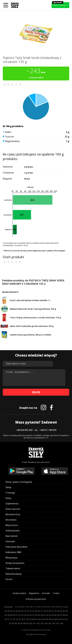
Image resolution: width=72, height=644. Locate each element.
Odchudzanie (13, 531)
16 (48, 607)
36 (39, 611)
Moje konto (12, 525)
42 (55, 611)
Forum (9, 579)
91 (64, 619)
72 (11, 619)
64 (53, 615)
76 (22, 619)
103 (42, 623)
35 (36, 611)
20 (59, 607)
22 (64, 607)
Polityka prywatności (36, 599)
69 (67, 615)
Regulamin (34, 593)
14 (42, 607)
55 (28, 615)
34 (33, 611)
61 (44, 615)
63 (50, 615)
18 (53, 607)
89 (58, 619)
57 (33, 615)
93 (10, 623)
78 (28, 619)
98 (24, 623)
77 (25, 619)
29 (19, 611)
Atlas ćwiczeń (13, 509)
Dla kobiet (11, 520)
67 (61, 615)
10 (31, 607)
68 (64, 615)
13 (39, 607)
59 (39, 615)
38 (44, 611)
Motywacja (11, 558)
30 (22, 611)
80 (33, 619)
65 (55, 615)
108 (61, 623)
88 (55, 619)
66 (58, 615)
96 (19, 623)
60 (42, 615)
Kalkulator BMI (13, 552)
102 (38, 623)
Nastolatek (12, 536)
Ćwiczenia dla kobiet (17, 547)
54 (25, 615)
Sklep (8, 487)
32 (28, 611)
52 (19, 615)
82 (39, 619)
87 (53, 619)
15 (45, 607)
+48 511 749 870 (48, 430)
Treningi (10, 493)
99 (27, 623)
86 (50, 619)
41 (53, 611)
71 (8, 619)
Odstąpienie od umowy (36, 634)
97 (21, 623)
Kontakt (46, 593)
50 (14, 615)
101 (34, 623)
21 (61, 607)
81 (36, 619)
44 (61, 611)
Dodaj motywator (15, 563)
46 (67, 611)
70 (6, 619)
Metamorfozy (13, 514)
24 (6, 611)
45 (64, 611)
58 (36, 615)
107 (57, 623)
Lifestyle (10, 541)
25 (8, 611)
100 (30, 623)
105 (50, 623)
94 (13, 623)
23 (67, 607)
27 (14, 611)
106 (54, 623)
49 (11, 615)
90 (61, 619)
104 (46, 623)
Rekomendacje (14, 574)
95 (16, 623)
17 (50, 607)
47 (6, 615)
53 (22, 615)
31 (25, 611)
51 (17, 615)
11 (34, 607)
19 (56, 607)
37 (42, 611)
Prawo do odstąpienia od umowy (36, 630)
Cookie (56, 593)
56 (31, 615)
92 (67, 619)
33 (31, 611)
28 (17, 611)
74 (17, 619)
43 (58, 611)
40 (50, 611)
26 (11, 611)
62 (47, 615)
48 (8, 615)
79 (31, 619)
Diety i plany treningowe (19, 482)
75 (19, 619)
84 (44, 619)
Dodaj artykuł (19, 593)
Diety (8, 498)
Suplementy (12, 504)
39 (47, 611)
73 (14, 619)
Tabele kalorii (13, 568)
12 (36, 607)
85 (47, 619)
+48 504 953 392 (24, 430)
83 (42, 619)
